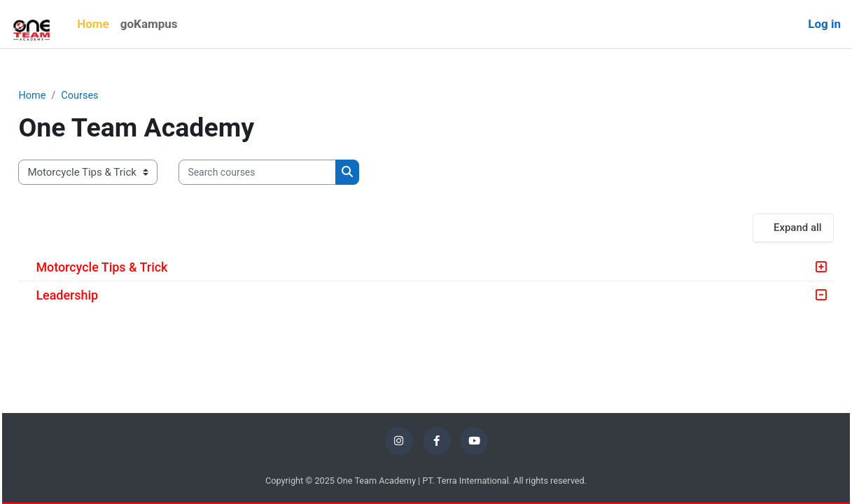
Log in (824, 24)
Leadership (98, 296)
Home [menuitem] (93, 24)
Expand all (766, 228)
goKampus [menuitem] (149, 24)
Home (64, 96)
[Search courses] (289, 173)
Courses (113, 96)
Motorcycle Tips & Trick (133, 268)
